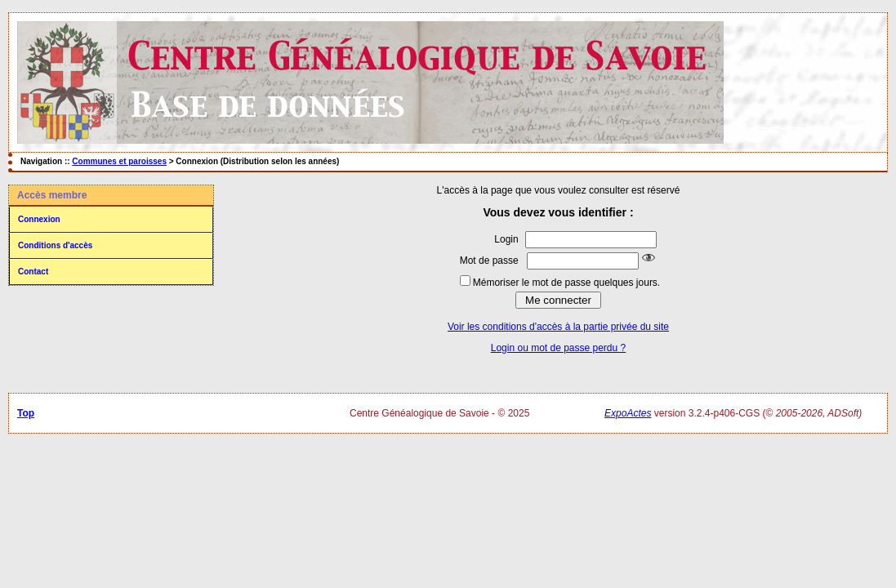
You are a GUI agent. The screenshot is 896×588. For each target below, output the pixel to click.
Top (26, 413)
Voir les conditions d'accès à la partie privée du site (558, 327)
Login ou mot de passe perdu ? (558, 348)
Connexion (39, 219)
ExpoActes (628, 413)
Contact (33, 272)
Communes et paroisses (119, 161)
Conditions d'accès (55, 245)
